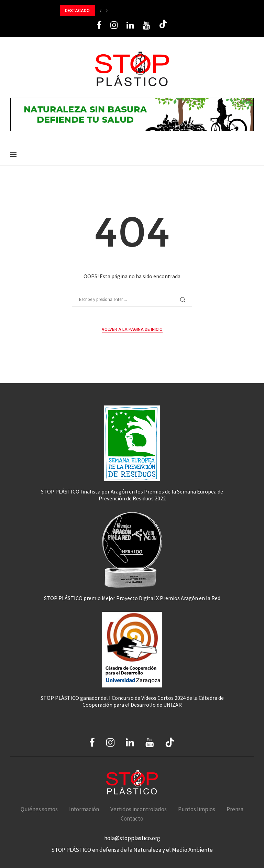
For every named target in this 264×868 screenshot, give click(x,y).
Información (84, 809)
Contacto (132, 818)
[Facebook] (99, 25)
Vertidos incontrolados (139, 809)
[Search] (250, 155)
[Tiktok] (163, 25)
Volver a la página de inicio (132, 329)
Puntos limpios (197, 809)
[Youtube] (146, 25)
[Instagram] (114, 25)
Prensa (235, 809)
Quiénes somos (39, 809)
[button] (100, 11)
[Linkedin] (130, 25)
